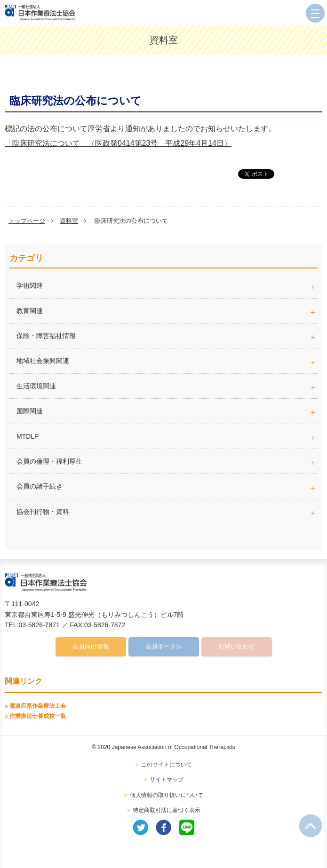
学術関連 (167, 285)
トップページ (27, 221)
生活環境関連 (36, 386)
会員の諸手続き (40, 486)
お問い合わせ (237, 646)
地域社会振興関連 (43, 361)
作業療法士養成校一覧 (38, 716)
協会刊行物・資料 (43, 512)
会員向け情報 (91, 646)
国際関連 (30, 411)
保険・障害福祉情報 (46, 336)
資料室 (69, 221)
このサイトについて (167, 765)
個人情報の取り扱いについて (167, 795)
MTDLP (167, 436)
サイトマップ (167, 780)
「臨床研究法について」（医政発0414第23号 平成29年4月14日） (118, 143)
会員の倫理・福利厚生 (49, 461)
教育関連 (30, 311)
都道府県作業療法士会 (38, 706)
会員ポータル (164, 646)
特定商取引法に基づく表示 (167, 810)
